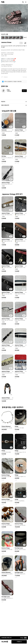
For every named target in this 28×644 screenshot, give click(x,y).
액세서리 (6, 77)
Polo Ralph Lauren (19, 548)
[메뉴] (26, 2)
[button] (2, 18)
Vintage (17, 426)
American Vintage (6, 475)
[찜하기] (21, 43)
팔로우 (24, 91)
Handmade (4, 130)
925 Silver (4, 156)
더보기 (25, 38)
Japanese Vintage (6, 42)
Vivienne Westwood (6, 426)
